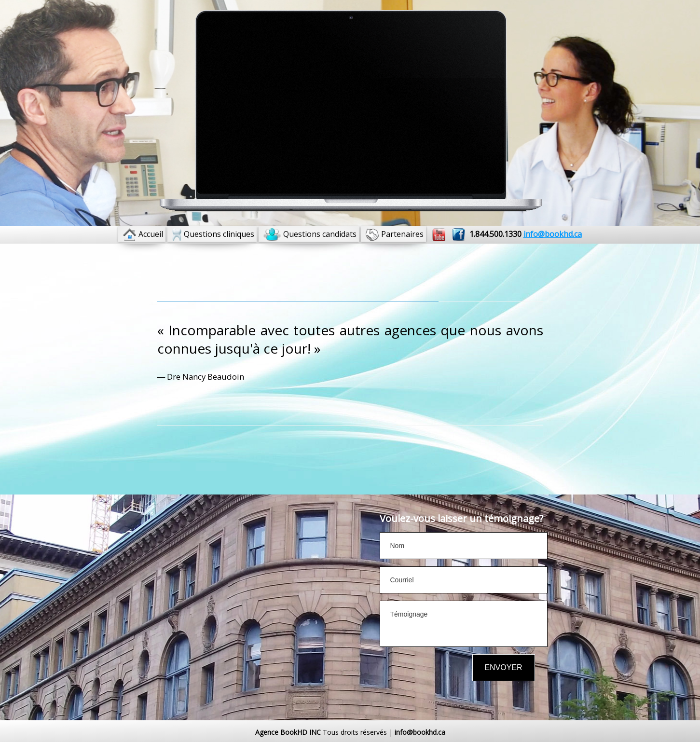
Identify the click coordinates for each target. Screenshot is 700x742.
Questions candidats (320, 234)
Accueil (151, 234)
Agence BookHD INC (288, 732)
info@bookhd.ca (420, 732)
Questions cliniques (219, 234)
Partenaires (402, 234)
